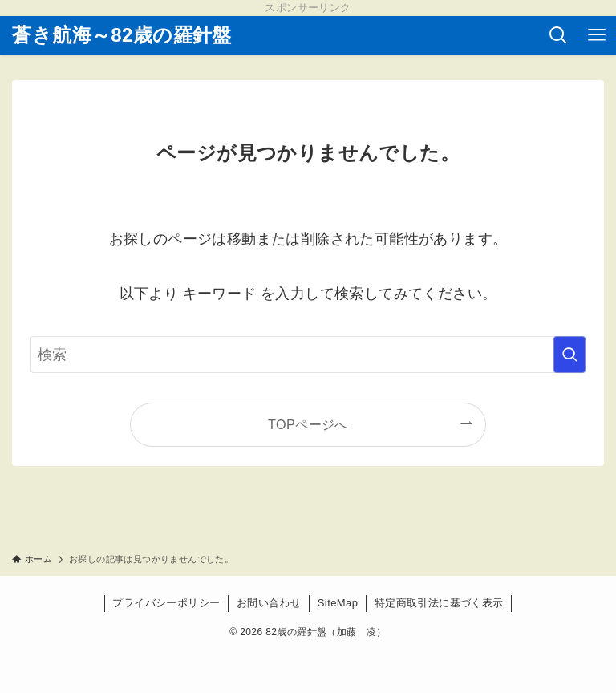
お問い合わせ (269, 603)
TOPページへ (308, 424)
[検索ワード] (308, 355)
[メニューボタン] (597, 35)
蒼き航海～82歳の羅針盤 (122, 35)
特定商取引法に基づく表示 (439, 603)
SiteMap (338, 603)
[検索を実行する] (569, 355)
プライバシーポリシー (166, 603)
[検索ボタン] (558, 35)
